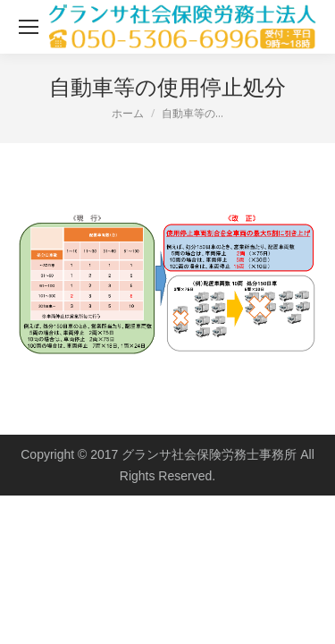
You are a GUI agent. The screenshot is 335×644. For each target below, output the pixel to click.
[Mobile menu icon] (29, 27)
